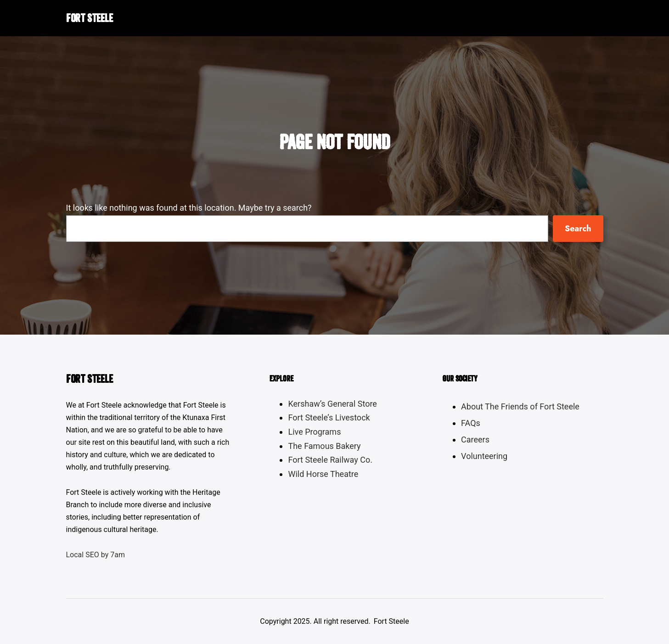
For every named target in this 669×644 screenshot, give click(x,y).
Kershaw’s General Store (332, 404)
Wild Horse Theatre (323, 474)
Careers (475, 440)
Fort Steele (90, 18)
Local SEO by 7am (96, 555)
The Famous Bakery (324, 446)
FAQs (471, 423)
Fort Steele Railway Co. (330, 460)
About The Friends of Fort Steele (520, 406)
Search (578, 229)
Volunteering (484, 456)
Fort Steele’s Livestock (329, 417)
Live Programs (314, 432)
